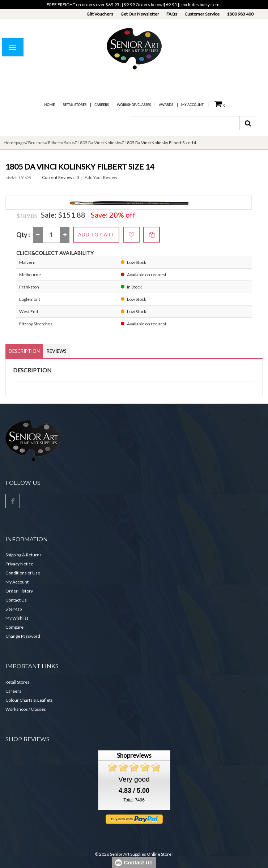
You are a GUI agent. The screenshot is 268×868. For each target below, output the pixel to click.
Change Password (23, 636)
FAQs (172, 14)
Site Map (14, 609)
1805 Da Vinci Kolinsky (99, 143)
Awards (166, 105)
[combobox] (185, 123)
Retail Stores (75, 105)
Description (24, 351)
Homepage (14, 143)
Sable (69, 143)
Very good (134, 779)
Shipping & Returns (24, 555)
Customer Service (202, 14)
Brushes (37, 143)
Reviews (57, 351)
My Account (192, 105)
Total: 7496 (134, 800)
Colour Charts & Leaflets (29, 700)
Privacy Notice (19, 564)
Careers (102, 105)
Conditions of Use (23, 573)
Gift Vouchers (100, 14)
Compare (14, 627)
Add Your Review (101, 177)
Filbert (54, 143)
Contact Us (16, 600)
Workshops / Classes (26, 709)
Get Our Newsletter (140, 14)
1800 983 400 (240, 14)
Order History (19, 591)
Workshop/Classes (134, 105)
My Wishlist (17, 618)
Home (50, 105)
